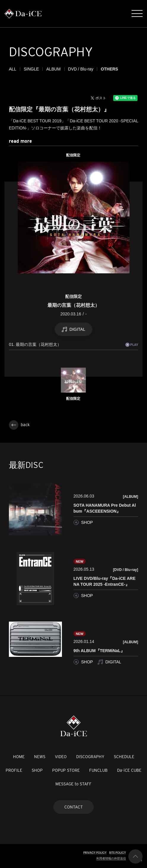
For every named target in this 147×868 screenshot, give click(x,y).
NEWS (40, 757)
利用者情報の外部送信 (111, 858)
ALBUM (53, 69)
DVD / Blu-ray (81, 69)
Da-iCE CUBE (129, 770)
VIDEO (61, 757)
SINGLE (31, 69)
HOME (19, 757)
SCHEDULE (124, 757)
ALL (13, 69)
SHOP (37, 770)
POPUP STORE (66, 770)
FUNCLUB (98, 770)
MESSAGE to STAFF (73, 784)
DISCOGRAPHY (90, 757)
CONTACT (73, 807)
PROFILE (14, 770)
